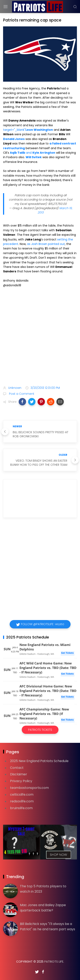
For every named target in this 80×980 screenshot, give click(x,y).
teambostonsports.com (29, 788)
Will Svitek (34, 157)
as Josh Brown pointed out (46, 244)
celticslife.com (22, 794)
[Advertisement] (40, 337)
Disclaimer (19, 774)
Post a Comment (21, 394)
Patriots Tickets (40, 730)
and (33, 153)
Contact (17, 768)
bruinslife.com (21, 808)
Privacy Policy (21, 781)
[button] (22, 402)
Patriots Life (54, 962)
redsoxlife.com (22, 801)
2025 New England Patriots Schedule (39, 761)
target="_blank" (28, 130)
